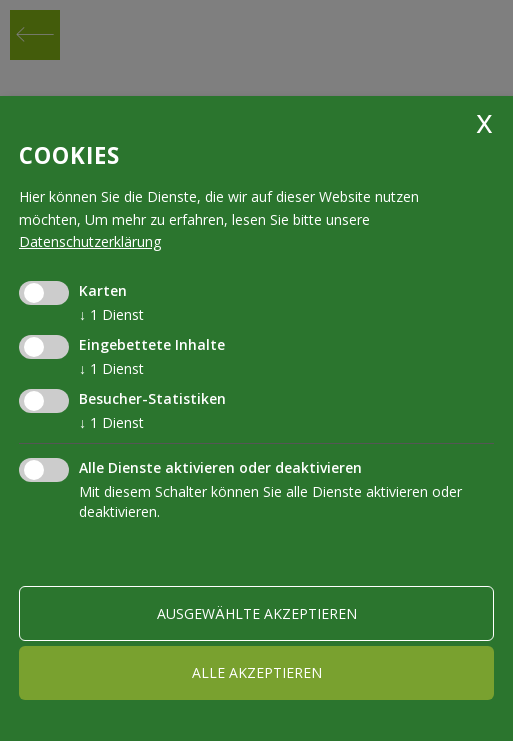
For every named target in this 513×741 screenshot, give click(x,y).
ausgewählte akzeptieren (257, 613)
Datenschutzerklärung (90, 241)
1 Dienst (111, 314)
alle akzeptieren (257, 672)
